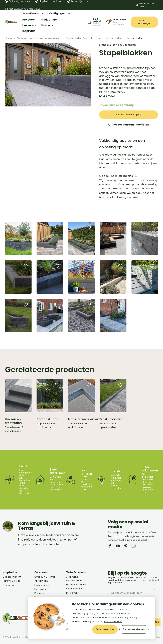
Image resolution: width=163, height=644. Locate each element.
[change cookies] (134, 629)
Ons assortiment (12, 577)
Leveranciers (42, 585)
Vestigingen (41, 581)
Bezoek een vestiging (129, 115)
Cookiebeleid (74, 589)
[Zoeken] (94, 22)
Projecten (8, 585)
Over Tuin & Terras (45, 577)
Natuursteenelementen (86, 419)
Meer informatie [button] (113, 622)
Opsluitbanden (111, 419)
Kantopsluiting (47, 419)
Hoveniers (40, 589)
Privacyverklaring (76, 585)
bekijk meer (107, 96)
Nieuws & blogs (11, 581)
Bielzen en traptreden (13, 421)
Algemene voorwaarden (74, 579)
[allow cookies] (105, 629)
